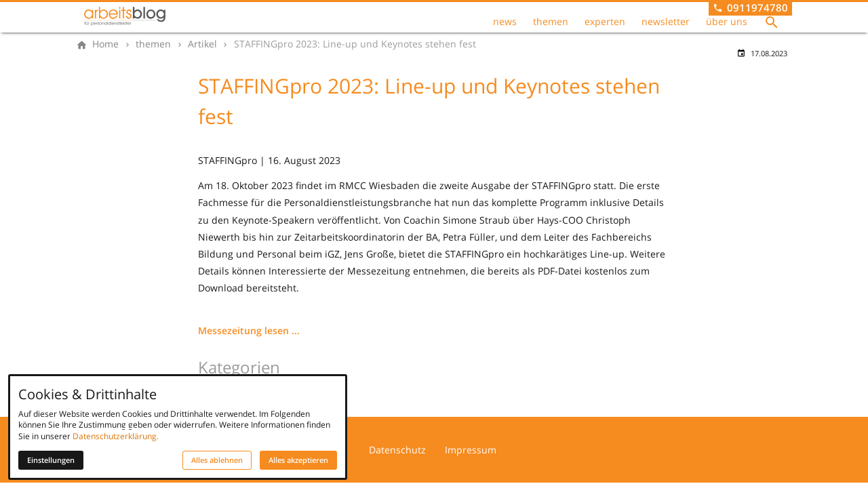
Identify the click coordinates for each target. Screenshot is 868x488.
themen (551, 22)
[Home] (105, 44)
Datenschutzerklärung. (116, 436)
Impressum (471, 450)
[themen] (153, 44)
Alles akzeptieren (298, 460)
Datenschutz (397, 450)
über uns (727, 22)
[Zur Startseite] (125, 16)
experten (605, 22)
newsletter (666, 22)
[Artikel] (202, 44)
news (505, 22)
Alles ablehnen (217, 460)
